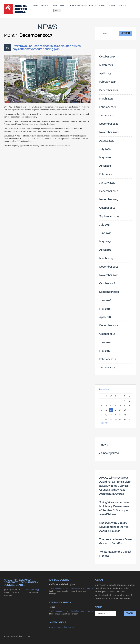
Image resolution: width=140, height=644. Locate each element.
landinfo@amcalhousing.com (81, 588)
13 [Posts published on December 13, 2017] (111, 410)
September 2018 (109, 292)
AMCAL (45, 6)
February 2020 (108, 174)
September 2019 (109, 216)
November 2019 (109, 199)
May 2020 (105, 157)
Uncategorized (110, 453)
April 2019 (105, 250)
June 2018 (105, 300)
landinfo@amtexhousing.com (81, 611)
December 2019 (109, 191)
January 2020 (107, 183)
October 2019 (107, 208)
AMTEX (54, 6)
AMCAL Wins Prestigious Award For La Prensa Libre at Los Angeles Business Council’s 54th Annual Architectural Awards (115, 486)
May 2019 (105, 241)
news (105, 445)
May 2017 (105, 351)
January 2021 (107, 115)
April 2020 (105, 166)
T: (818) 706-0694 (32, 590)
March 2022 (106, 99)
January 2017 (107, 367)
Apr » (107, 423)
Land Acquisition (97, 6)
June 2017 (105, 342)
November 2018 (109, 275)
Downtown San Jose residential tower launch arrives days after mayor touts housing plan (47, 48)
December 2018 (109, 267)
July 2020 (105, 149)
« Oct (101, 423)
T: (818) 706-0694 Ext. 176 (59, 611)
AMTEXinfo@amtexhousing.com (59, 627)
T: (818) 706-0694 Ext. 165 (59, 588)
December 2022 (109, 90)
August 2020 (107, 141)
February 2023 (108, 82)
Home (35, 6)
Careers (111, 6)
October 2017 (107, 334)
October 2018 (107, 283)
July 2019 (105, 225)
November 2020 (109, 132)
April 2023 (105, 73)
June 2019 (105, 233)
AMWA (63, 6)
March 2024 (106, 65)
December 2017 (109, 325)
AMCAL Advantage (77, 6)
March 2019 (106, 258)
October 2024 (107, 57)
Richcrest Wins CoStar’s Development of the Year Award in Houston (114, 527)
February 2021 (108, 107)
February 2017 (108, 359)
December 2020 (109, 124)
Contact (122, 6)
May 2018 (105, 309)
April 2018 (105, 317)
